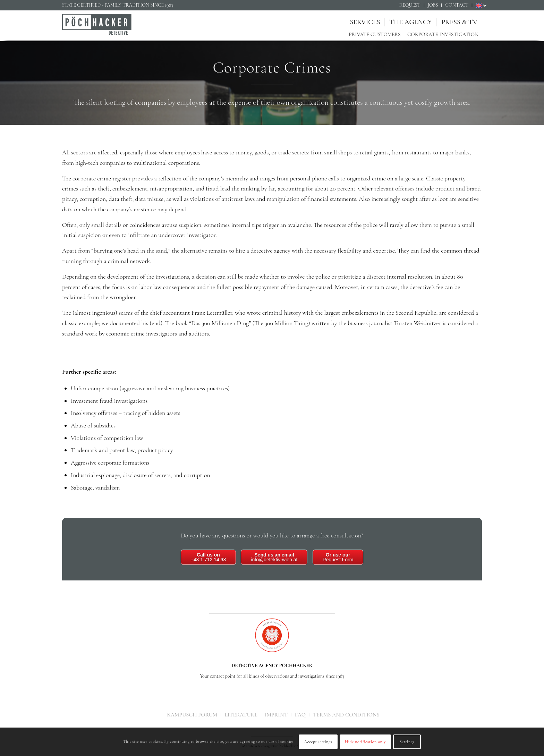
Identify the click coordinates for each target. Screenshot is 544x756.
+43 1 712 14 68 (209, 557)
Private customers (375, 34)
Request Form (338, 557)
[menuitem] (410, 5)
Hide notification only (365, 742)
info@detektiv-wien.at (274, 557)
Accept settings (318, 742)
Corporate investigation (443, 34)
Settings (407, 742)
